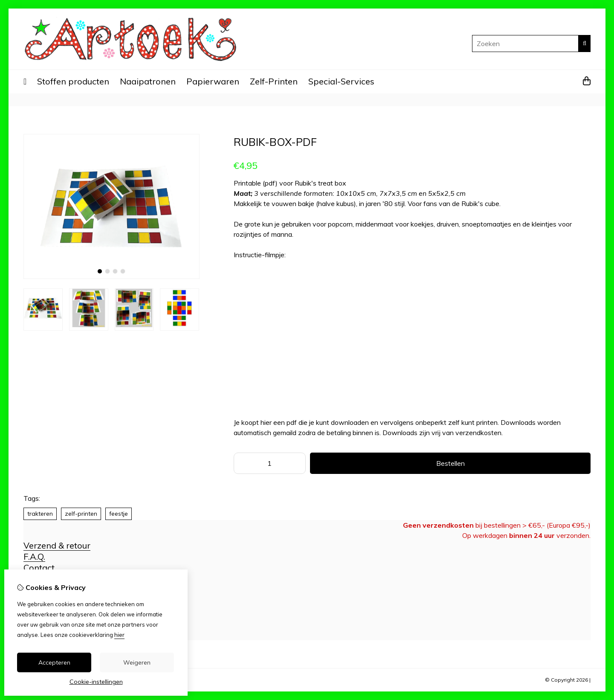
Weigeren (137, 662)
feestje (119, 514)
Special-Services (341, 81)
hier (119, 635)
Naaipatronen (148, 81)
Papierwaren (213, 81)
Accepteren (54, 662)
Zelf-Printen (274, 81)
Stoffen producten (73, 81)
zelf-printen (81, 514)
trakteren (40, 514)
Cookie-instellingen (96, 682)
